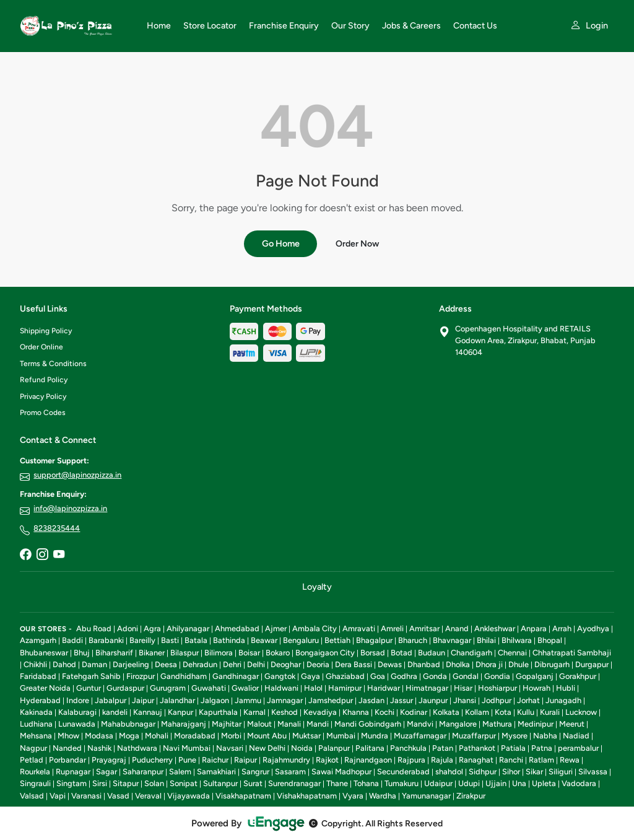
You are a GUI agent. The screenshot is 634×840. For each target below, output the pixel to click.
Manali (289, 724)
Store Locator (210, 26)
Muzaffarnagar (420, 736)
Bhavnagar (452, 640)
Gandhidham (184, 676)
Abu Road (94, 628)
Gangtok (280, 676)
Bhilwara (517, 640)
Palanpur (334, 748)
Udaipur (438, 783)
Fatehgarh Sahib (91, 676)
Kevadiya (320, 712)
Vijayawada (189, 796)
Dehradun (200, 664)
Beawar (264, 640)
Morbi (231, 736)
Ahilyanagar (188, 628)
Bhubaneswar (44, 653)
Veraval (148, 796)
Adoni (128, 628)
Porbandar (67, 760)
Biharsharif (114, 653)
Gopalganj (535, 676)
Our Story (350, 26)
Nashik (99, 748)
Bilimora (219, 653)
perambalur (578, 748)
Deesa (166, 664)
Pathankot (477, 748)
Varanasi (86, 796)
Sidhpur (483, 772)
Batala (196, 640)
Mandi (318, 724)
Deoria (318, 664)
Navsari (230, 748)
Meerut (572, 724)
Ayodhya (593, 628)
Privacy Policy (43, 396)
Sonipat (184, 783)
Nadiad (576, 736)
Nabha (545, 736)
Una (519, 783)
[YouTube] (59, 556)
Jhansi (465, 700)
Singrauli (35, 783)
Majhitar (227, 724)
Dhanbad (424, 664)
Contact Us (475, 26)
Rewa (570, 760)
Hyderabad (40, 700)
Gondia (497, 676)
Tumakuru (402, 783)
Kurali (550, 712)
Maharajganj (184, 724)
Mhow (68, 736)
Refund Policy (44, 380)
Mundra (375, 736)
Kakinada (36, 712)
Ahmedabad (237, 628)
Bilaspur (185, 653)
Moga (129, 736)
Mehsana (36, 736)
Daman (94, 664)
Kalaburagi (77, 712)
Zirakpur (471, 796)
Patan (443, 748)
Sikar (534, 772)
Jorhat (528, 700)
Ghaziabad (345, 676)
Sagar (106, 772)
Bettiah (337, 640)
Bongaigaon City (325, 653)
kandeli (115, 712)
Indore (78, 700)
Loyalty (317, 587)
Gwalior (245, 688)
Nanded (67, 748)
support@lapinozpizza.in (77, 475)
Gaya (310, 676)
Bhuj (82, 653)
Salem (180, 772)
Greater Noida (45, 688)
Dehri (232, 664)
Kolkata (446, 712)
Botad (402, 653)
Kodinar (414, 712)
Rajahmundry (286, 760)
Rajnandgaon (368, 760)
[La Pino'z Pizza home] (76, 26)
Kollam (477, 712)
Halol (313, 688)
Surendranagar (294, 783)
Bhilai (486, 640)
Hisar (463, 688)
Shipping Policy (46, 331)
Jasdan (371, 700)
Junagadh (563, 700)
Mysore (515, 736)
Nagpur (33, 748)
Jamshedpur (331, 700)
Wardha (383, 796)
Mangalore (458, 724)
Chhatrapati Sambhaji (572, 653)
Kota (503, 712)
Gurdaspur (125, 688)
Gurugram (168, 688)
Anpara (534, 628)
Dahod (64, 664)
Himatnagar (427, 688)
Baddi (72, 640)
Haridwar (384, 688)
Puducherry (152, 760)
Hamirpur (345, 688)
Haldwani (281, 688)
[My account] (589, 26)
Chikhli (35, 664)
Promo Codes (43, 413)
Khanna (356, 712)
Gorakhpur (578, 676)
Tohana (366, 783)
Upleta (544, 783)
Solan (154, 783)
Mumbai (341, 736)
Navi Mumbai (187, 748)
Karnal (254, 712)
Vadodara (579, 783)
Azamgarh (38, 640)
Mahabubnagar (128, 724)
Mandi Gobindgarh (368, 724)
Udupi (469, 783)
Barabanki (106, 640)
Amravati (359, 628)
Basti (170, 640)
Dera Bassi (354, 664)
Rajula (442, 760)
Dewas (390, 664)
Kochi (384, 712)
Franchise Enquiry (284, 26)
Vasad (118, 796)
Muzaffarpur (474, 736)
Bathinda (229, 640)
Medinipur (536, 724)
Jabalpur (111, 700)
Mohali (157, 736)
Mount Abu (267, 736)
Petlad (32, 760)
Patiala (513, 748)
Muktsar (306, 736)
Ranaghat (476, 760)
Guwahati (209, 688)
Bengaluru (301, 640)
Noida (302, 748)
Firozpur (141, 676)
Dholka (458, 664)
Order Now (357, 244)
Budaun (432, 653)
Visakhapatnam (243, 796)
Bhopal (550, 640)
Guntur (89, 688)
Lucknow (581, 712)
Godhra (404, 676)
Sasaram (290, 772)
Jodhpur (497, 700)
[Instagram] (42, 556)
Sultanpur (220, 783)
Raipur (245, 760)
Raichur (215, 760)
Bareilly (142, 640)
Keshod (284, 712)
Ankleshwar (495, 628)
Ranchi (511, 760)
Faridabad (38, 676)
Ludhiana (36, 724)
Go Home (281, 243)
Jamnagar (285, 700)
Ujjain (496, 783)
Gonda (435, 676)
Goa (378, 676)
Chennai (512, 653)
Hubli (566, 688)
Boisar (249, 653)
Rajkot (327, 760)
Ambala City (315, 628)
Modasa (99, 736)
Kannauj (148, 712)
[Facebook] (25, 556)
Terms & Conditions (53, 364)
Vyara (353, 796)
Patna (542, 748)
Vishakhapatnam (307, 796)
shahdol (449, 772)
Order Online (41, 347)
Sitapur (126, 783)
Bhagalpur (374, 640)
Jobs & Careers (411, 26)
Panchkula (408, 748)
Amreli (392, 628)
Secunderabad (403, 772)
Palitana (370, 748)
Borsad (373, 653)
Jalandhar (177, 700)
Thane (337, 783)
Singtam (72, 783)
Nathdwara (137, 748)
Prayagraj (109, 760)
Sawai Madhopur (341, 772)
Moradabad (195, 736)
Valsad (32, 796)
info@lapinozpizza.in (70, 508)
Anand (457, 628)
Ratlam (541, 760)
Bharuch (413, 640)
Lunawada (77, 724)
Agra (152, 628)
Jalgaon (215, 700)
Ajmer (276, 628)
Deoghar (286, 664)
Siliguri (561, 772)
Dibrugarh (552, 664)
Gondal (466, 676)
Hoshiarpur (497, 688)
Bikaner (152, 653)
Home (159, 26)
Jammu (248, 700)
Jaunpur (433, 700)
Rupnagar (73, 772)
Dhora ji (489, 664)
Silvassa (593, 772)
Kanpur (180, 712)
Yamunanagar (426, 796)
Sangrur (255, 772)
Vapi (58, 796)
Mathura (497, 724)
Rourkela (35, 772)
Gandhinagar (236, 676)
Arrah (562, 628)
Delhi (256, 664)
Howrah (536, 688)
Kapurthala (218, 712)
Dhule (519, 664)
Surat (253, 783)
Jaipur (143, 700)
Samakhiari (216, 772)
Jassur (402, 700)
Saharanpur (143, 772)
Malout (259, 724)
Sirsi (100, 783)
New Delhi (267, 748)
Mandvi (420, 724)
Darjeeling (131, 664)
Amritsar (424, 628)
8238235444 (57, 528)
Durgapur (592, 664)
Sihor (511, 772)
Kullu (526, 712)
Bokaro (278, 653)
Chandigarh (471, 653)
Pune (187, 760)
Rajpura (411, 760)
